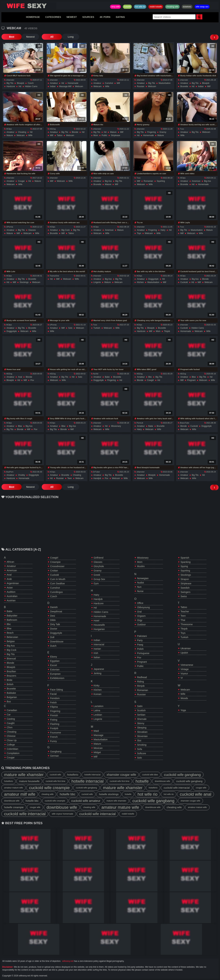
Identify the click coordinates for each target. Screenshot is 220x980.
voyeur (184, 673)
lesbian (98, 715)
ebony (54, 657)
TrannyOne (53, 276)
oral (139, 612)
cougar (21, 181)
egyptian (55, 661)
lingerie (97, 282)
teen (70, 478)
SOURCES (88, 17)
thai (183, 620)
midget (97, 752)
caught (11, 723)
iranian (97, 649)
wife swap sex (202, 7)
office (140, 603)
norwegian (143, 578)
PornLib (139, 423)
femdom (55, 698)
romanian (148, 181)
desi (53, 616)
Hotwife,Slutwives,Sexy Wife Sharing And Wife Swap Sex (29, 6)
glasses (32, 230)
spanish (185, 558)
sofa (139, 749)
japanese (99, 669)
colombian (12, 749)
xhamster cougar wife (121, 775)
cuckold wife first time (56, 781)
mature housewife (29, 781)
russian (141, 86)
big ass (108, 181)
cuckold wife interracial (177, 788)
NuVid (95, 374)
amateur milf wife (20, 794)
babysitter (12, 616)
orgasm (141, 616)
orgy (140, 620)
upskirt (184, 653)
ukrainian (186, 648)
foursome (56, 733)
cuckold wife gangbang (182, 775)
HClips (8, 129)
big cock (65, 230)
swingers (185, 592)
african (10, 562)
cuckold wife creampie (49, 788)
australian (12, 596)
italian (97, 657)
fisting (54, 720)
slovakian (142, 732)
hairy (163, 230)
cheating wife (172, 7)
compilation (13, 753)
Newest (27, 37)
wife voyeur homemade (62, 814)
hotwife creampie (14, 807)
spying (184, 566)
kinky (97, 686)
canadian (12, 710)
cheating (22, 132)
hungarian (99, 629)
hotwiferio (73, 775)
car (9, 715)
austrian (11, 600)
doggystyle (153, 279)
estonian (55, 670)
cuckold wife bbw (150, 775)
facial (53, 694)
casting (11, 719)
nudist (140, 583)
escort (54, 665)
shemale (142, 719)
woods (184, 698)
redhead (142, 677)
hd (20, 86)
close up (12, 740)
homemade (73, 83)
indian (53, 86)
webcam (79, 86)
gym (96, 583)
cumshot (109, 83)
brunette (184, 86)
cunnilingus (56, 592)
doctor (54, 629)
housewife (99, 625)
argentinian (13, 583)
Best (10, 37)
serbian (141, 715)
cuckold (184, 282)
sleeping (142, 728)
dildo (53, 620)
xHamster (9, 80)
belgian (11, 641)
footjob (54, 728)
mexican (98, 748)
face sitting (57, 690)
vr (182, 678)
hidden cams (31, 86)
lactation (99, 706)
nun (139, 587)
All (47, 37)
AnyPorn (9, 472)
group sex (99, 579)
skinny (141, 723)
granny (163, 132)
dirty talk (55, 624)
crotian (54, 571)
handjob (97, 478)
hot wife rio (140, 7)
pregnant (191, 380)
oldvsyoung (143, 607)
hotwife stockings (109, 794)
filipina (54, 707)
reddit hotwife (156, 7)
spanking (185, 562)
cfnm (10, 727)
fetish (53, 703)
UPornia (9, 227)
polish (140, 649)
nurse (140, 591)
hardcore (11, 86)
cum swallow (57, 583)
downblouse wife (163, 781)
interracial (99, 644)
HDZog (52, 129)
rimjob (141, 686)
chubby (21, 475)
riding (140, 682)
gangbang (56, 751)
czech (31, 83)
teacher (185, 611)
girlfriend (99, 558)
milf (118, 83)
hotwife (127, 7)
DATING (120, 17)
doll (52, 637)
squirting (161, 181)
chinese (11, 736)
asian (10, 588)
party (140, 640)
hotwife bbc (67, 794)
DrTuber (96, 472)
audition (11, 592)
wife (107, 86)
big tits (10, 83)
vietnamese (187, 665)
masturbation (165, 83)
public (104, 135)
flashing (55, 724)
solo (70, 328)
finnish (54, 715)
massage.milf (65, 86)
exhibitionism (57, 678)
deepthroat (56, 611)
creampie (55, 562)
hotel (97, 621)
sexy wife (115, 7)
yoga (183, 710)
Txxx (94, 80)
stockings (24, 282)
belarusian (12, 637)
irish (96, 653)
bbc (150, 377)
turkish (97, 328)
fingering (152, 132)
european (55, 674)
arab (9, 579)
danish (54, 607)
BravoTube (183, 423)
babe (107, 377)
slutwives (187, 7)
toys (139, 233)
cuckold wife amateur (86, 801)
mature (10, 135)
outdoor (141, 625)
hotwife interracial (92, 775)
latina (97, 710)
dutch (53, 646)
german (55, 756)
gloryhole (99, 566)
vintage (185, 669)
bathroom (12, 620)
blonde (75, 132)
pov (32, 380)
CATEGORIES (53, 17)
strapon (185, 579)
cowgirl (150, 380)
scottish (141, 710)
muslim (141, 566)
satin (140, 706)
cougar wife (201, 788)
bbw (194, 377)
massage (99, 735)
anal (20, 377)
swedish (185, 588)
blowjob (20, 83)
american (196, 181)
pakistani (142, 636)
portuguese (143, 653)
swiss (184, 596)
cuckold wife (55, 775)
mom (96, 135)
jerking (98, 673)
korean (98, 694)
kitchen (140, 282)
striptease (115, 135)
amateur (54, 83)
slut (139, 740)
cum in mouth (58, 579)
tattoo (60, 135)
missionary (116, 426)
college (11, 745)
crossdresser (57, 566)
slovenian (142, 736)
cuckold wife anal (196, 794)
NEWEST (72, 17)
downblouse (57, 642)
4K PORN (105, 17)
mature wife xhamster (24, 775)
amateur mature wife (13, 788)
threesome (187, 624)
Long (64, 37)
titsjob (167, 331)
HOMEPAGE (33, 17)
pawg (140, 645)
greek (97, 575)
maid (96, 731)
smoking (142, 745)
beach (10, 633)
